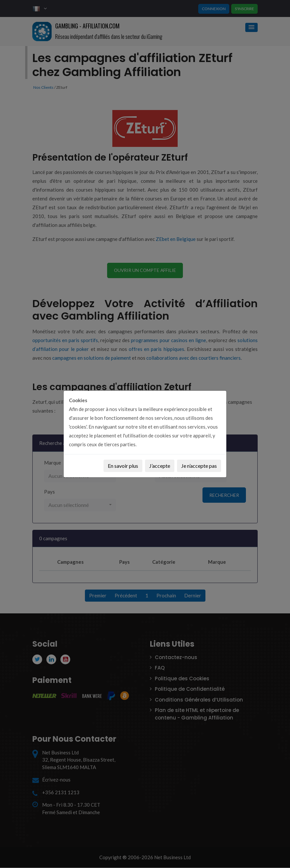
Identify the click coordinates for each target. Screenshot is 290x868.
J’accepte (160, 466)
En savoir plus (123, 466)
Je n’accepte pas (199, 466)
